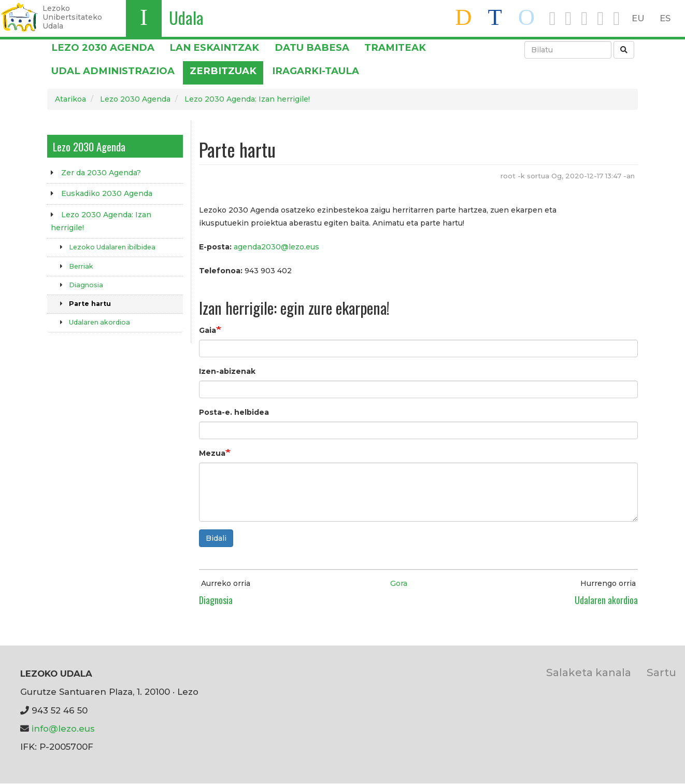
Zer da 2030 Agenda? (101, 173)
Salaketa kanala (589, 672)
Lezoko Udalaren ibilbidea (112, 247)
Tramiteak (395, 47)
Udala (186, 17)
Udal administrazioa (113, 71)
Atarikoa (70, 99)
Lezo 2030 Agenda (103, 47)
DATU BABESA (312, 47)
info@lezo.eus (63, 729)
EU (638, 18)
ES (665, 18)
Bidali (216, 538)
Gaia (208, 330)
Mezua (212, 453)
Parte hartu (90, 304)
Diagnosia (86, 285)
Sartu (661, 672)
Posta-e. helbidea (234, 412)
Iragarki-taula (316, 71)
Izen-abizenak (227, 371)
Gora (399, 583)
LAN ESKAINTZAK (214, 47)
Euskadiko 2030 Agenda (107, 193)
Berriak (81, 266)
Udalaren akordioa (99, 322)
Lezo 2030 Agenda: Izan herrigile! (247, 99)
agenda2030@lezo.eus (276, 247)
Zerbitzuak (223, 71)
